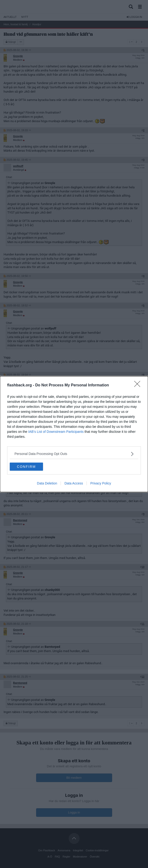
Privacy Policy (101, 483)
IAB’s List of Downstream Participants (56, 432)
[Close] (139, 385)
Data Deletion (47, 483)
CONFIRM (26, 467)
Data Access (74, 483)
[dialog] (74, 434)
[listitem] (74, 454)
